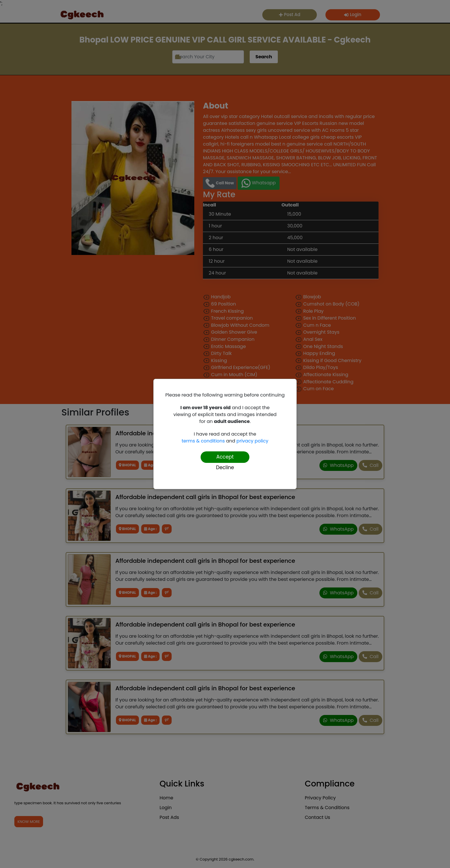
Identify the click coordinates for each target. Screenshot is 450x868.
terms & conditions (203, 441)
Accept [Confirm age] (225, 457)
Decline (225, 467)
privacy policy (252, 441)
